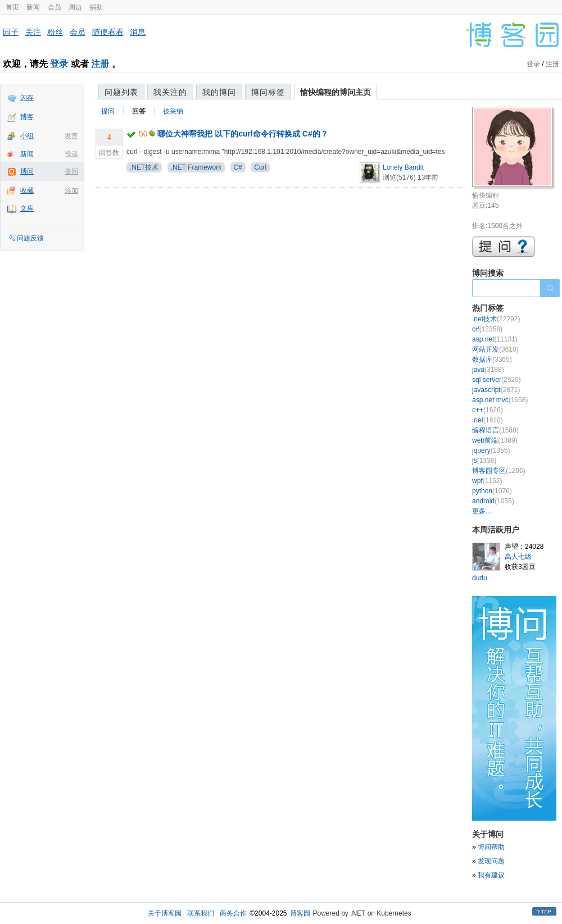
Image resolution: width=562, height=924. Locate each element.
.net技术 (496, 319)
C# (238, 167)
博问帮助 (491, 847)
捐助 (96, 7)
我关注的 (170, 92)
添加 (71, 190)
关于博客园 (165, 913)
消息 (138, 32)
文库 (27, 208)
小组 (27, 136)
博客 (27, 117)
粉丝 (55, 32)
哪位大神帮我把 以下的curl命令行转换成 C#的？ (243, 134)
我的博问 (219, 92)
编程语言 (495, 430)
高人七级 (518, 557)
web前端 (495, 440)
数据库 (492, 359)
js (484, 461)
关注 (33, 32)
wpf (487, 481)
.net (488, 420)
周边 (75, 7)
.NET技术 (144, 167)
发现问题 (491, 861)
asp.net (495, 339)
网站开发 (495, 349)
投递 (71, 154)
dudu (480, 578)
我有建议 (491, 875)
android (493, 501)
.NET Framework (196, 167)
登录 (59, 64)
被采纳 (173, 111)
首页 (12, 7)
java (488, 370)
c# (487, 329)
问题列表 (121, 92)
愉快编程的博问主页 (336, 92)
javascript (496, 390)
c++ (488, 410)
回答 (139, 111)
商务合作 (233, 913)
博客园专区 (499, 471)
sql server (497, 380)
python (492, 491)
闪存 (27, 98)
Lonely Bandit (403, 167)
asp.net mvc (500, 400)
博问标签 (268, 92)
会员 (55, 7)
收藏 (27, 190)
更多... (482, 511)
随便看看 (108, 32)
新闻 (33, 7)
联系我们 (201, 913)
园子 (11, 32)
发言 (71, 136)
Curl (260, 167)
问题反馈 (30, 238)
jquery (491, 450)
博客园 (300, 913)
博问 (27, 171)
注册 (100, 64)
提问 (71, 171)
